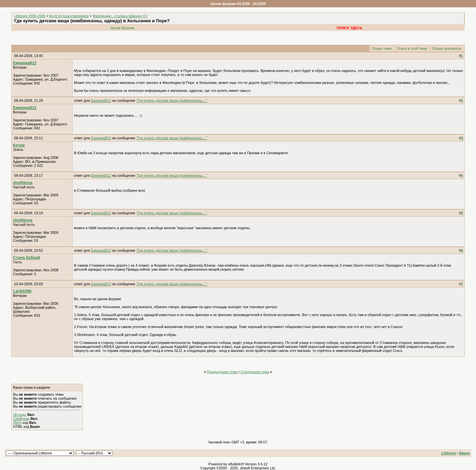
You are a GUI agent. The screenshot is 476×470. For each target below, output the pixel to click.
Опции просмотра (447, 48)
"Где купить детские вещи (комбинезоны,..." (172, 101)
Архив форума (122, 28)
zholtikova (23, 183)
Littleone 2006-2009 (30, 16)
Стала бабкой (26, 258)
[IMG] (17, 423)
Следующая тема (255, 372)
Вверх (464, 453)
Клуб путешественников (69, 16)
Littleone (448, 453)
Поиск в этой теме (412, 48)
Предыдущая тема (222, 372)
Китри (19, 145)
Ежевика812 (25, 63)
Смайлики (21, 419)
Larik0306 (22, 291)
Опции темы (382, 48)
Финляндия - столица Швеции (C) (120, 16)
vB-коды (20, 415)
